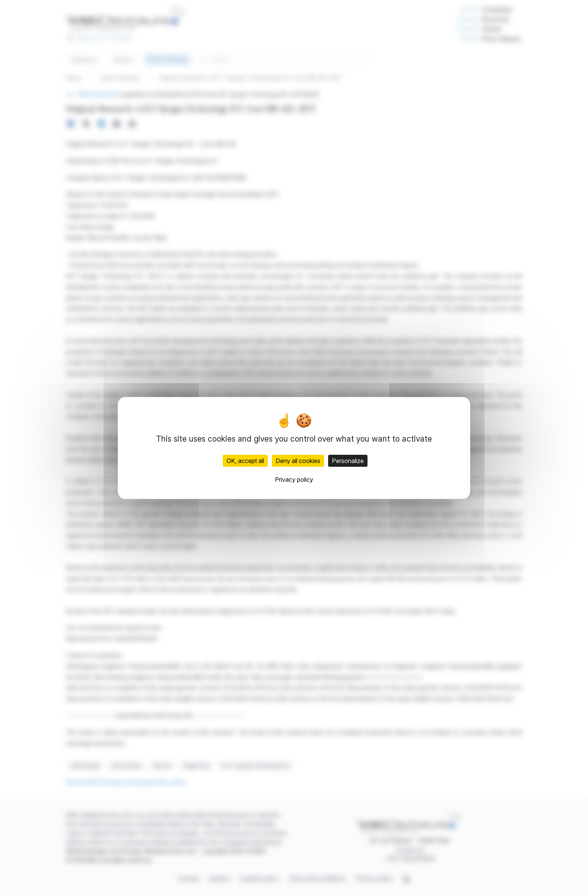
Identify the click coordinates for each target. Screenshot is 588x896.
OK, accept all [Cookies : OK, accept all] (245, 461)
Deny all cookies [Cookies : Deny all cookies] (298, 461)
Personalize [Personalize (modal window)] (348, 461)
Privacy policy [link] (294, 480)
